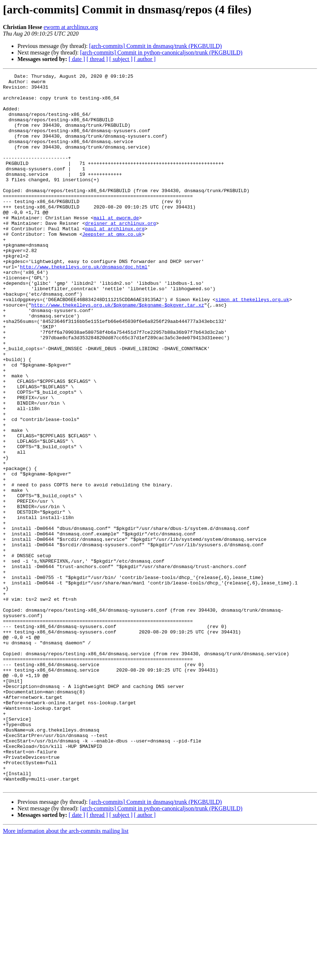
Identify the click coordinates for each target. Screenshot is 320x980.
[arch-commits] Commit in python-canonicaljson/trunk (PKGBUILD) (161, 52)
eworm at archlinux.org (71, 27)
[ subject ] (121, 59)
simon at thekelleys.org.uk (252, 345)
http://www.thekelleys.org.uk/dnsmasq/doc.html (84, 306)
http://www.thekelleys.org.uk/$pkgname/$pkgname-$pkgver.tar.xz (118, 352)
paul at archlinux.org (115, 260)
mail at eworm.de (116, 247)
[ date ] (77, 59)
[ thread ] (97, 59)
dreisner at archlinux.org (120, 254)
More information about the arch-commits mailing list (66, 974)
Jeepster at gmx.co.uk (112, 267)
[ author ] (145, 59)
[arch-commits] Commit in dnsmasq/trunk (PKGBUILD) (155, 46)
